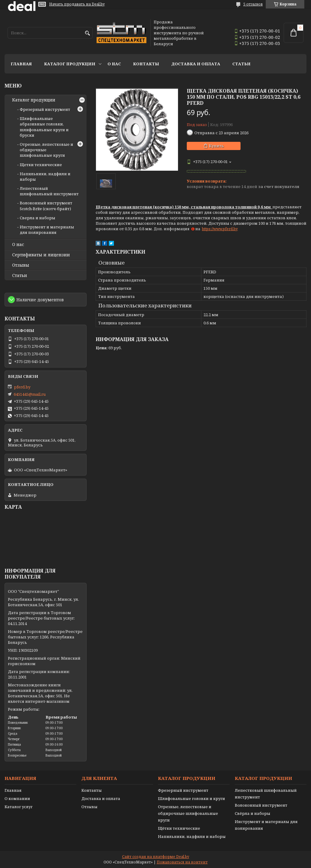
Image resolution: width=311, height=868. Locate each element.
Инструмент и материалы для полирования (47, 230)
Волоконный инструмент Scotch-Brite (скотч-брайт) (46, 206)
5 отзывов (253, 4)
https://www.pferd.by (220, 229)
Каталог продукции (70, 64)
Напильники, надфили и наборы (192, 836)
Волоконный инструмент (261, 805)
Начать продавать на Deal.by (77, 4)
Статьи (241, 64)
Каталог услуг (19, 807)
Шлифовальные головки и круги (191, 798)
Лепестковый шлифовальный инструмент (49, 191)
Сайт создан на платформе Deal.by (156, 857)
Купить (216, 146)
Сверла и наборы (38, 218)
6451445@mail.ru (30, 394)
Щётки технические (179, 828)
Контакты (146, 64)
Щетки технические (41, 165)
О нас (114, 64)
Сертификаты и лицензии (41, 255)
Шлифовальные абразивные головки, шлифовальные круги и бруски (44, 127)
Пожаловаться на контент (182, 862)
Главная (21, 64)
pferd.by (22, 387)
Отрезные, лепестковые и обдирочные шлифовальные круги (188, 813)
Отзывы (21, 265)
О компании (17, 798)
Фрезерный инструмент (45, 109)
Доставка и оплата (196, 64)
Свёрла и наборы (253, 813)
